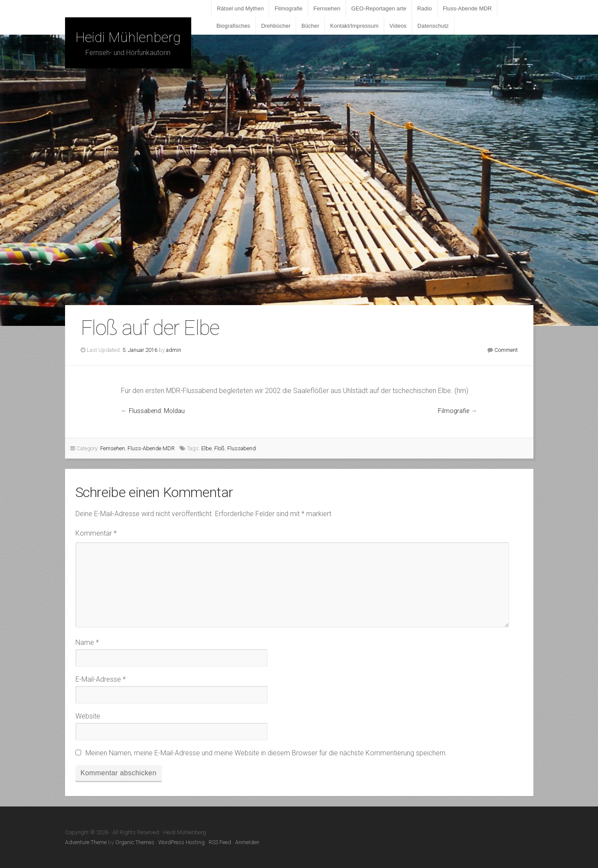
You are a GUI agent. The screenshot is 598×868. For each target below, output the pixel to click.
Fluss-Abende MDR (467, 8)
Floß (219, 448)
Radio (425, 8)
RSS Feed (220, 842)
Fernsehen (327, 8)
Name (87, 642)
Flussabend (242, 448)
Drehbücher (276, 26)
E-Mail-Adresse (101, 679)
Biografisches (233, 26)
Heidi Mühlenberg (128, 37)
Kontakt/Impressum (354, 26)
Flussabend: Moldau (157, 411)
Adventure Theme (86, 842)
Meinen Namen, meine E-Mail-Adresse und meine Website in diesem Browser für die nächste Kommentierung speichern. (266, 753)
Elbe (206, 448)
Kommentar (96, 533)
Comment (506, 350)
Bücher (310, 26)
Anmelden (247, 842)
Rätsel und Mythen (240, 8)
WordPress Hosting (181, 842)
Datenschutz (433, 26)
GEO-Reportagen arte (379, 8)
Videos (398, 26)
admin (174, 350)
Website (88, 716)
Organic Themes (135, 842)
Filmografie (288, 8)
